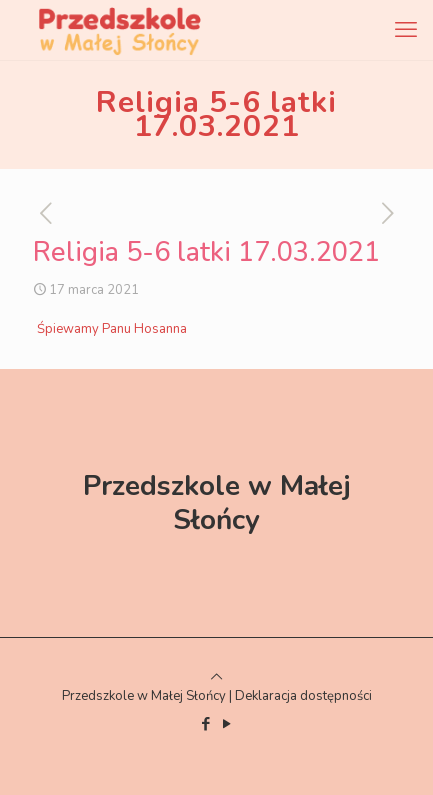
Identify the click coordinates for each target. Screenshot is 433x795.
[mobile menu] (406, 30)
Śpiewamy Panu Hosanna (112, 329)
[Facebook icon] (206, 724)
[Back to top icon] (216, 677)
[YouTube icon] (227, 724)
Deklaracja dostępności (303, 696)
